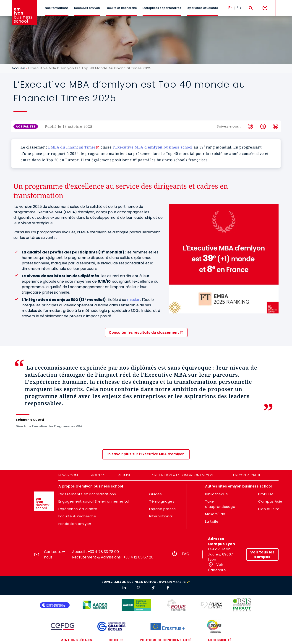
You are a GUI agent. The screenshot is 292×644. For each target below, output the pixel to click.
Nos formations (57, 8)
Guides (156, 494)
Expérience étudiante (202, 8)
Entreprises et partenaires (162, 8)
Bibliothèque (216, 494)
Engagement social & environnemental (94, 501)
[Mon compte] (265, 8)
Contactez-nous (55, 554)
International (161, 516)
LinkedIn (276, 126)
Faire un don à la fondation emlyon (181, 475)
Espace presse (163, 509)
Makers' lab (215, 514)
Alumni (124, 475)
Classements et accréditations (87, 494)
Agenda (98, 475)
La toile (212, 521)
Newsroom (68, 475)
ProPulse (266, 494)
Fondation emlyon (75, 524)
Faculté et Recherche (121, 8)
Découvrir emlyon (87, 8)
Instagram (251, 126)
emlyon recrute (247, 475)
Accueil (18, 68)
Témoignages (162, 501)
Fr (230, 8)
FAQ (186, 554)
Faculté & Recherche (77, 516)
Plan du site (269, 509)
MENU (283, 4)
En (239, 8)
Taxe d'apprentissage (220, 504)
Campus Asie (270, 501)
